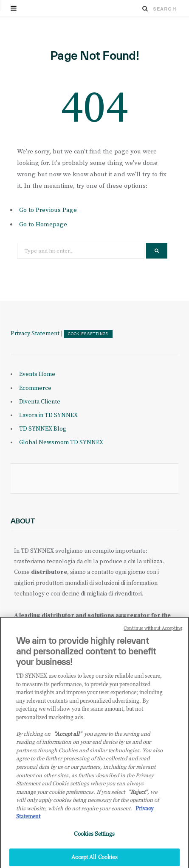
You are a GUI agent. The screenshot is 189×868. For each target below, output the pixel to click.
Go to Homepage (43, 224)
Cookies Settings (88, 334)
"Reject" (138, 796)
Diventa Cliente (40, 402)
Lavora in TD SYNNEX (48, 415)
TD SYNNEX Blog (43, 429)
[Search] (145, 8)
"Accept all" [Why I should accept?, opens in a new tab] (68, 738)
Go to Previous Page (48, 210)
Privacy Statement (35, 334)
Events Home (37, 374)
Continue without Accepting (153, 632)
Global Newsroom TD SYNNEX (61, 442)
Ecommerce (35, 388)
